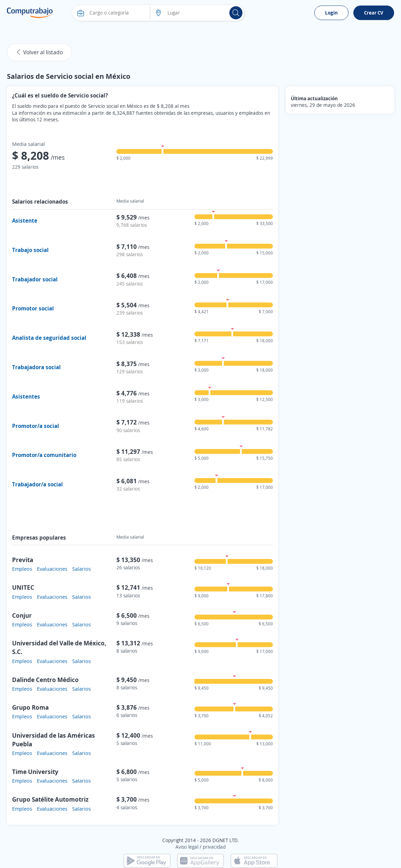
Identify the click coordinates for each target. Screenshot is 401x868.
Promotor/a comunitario (44, 455)
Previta (23, 560)
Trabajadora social (36, 367)
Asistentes (26, 396)
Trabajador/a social (37, 484)
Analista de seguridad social (49, 338)
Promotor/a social (36, 426)
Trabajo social (30, 250)
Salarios (82, 569)
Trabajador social (35, 279)
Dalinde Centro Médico (45, 680)
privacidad (214, 847)
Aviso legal (187, 847)
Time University (35, 772)
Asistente (25, 221)
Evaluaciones (52, 569)
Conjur (22, 615)
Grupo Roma (30, 707)
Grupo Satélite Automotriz (50, 799)
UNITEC (23, 587)
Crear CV (374, 13)
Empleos (22, 569)
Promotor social (33, 308)
